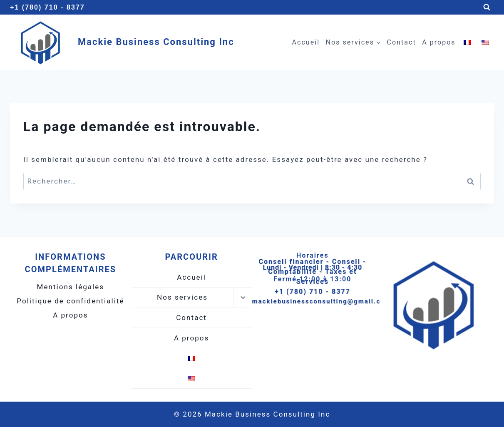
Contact (401, 42)
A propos (439, 42)
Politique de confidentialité (70, 301)
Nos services (182, 297)
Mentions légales (71, 287)
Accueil (306, 42)
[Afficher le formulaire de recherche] (487, 7)
